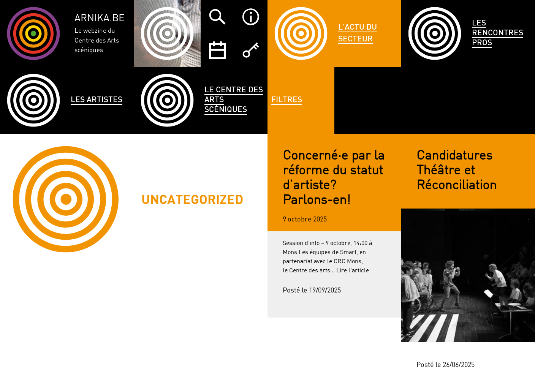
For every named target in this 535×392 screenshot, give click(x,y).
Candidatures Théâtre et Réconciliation (457, 171)
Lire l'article (353, 271)
